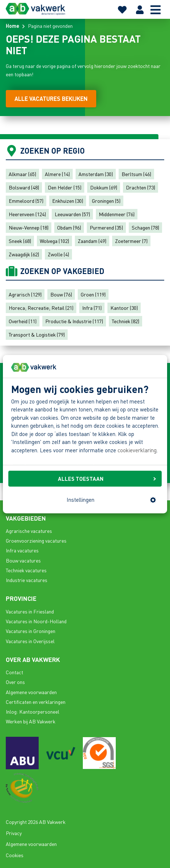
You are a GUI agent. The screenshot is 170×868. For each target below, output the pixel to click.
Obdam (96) (69, 227)
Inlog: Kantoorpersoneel (33, 711)
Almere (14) (57, 174)
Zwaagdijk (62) (24, 254)
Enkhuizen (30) (68, 201)
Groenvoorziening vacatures (36, 540)
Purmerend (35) (106, 227)
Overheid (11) (23, 321)
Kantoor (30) (124, 308)
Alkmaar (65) (22, 174)
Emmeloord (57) (26, 201)
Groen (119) (93, 294)
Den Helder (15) (65, 187)
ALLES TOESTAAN (107, 479)
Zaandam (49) (92, 241)
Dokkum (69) (104, 187)
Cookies (15, 855)
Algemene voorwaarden (31, 692)
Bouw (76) (61, 294)
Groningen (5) (106, 201)
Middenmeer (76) (117, 214)
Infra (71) (92, 308)
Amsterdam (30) (96, 174)
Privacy (14, 833)
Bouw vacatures (23, 560)
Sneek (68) (20, 241)
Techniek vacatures (26, 570)
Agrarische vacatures (29, 531)
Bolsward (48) (24, 187)
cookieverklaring (137, 450)
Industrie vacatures (27, 580)
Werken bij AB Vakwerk (31, 721)
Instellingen (111, 500)
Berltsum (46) (136, 174)
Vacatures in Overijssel (30, 641)
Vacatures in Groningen (31, 631)
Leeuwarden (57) (72, 214)
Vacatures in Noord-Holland (36, 621)
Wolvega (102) (54, 241)
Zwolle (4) (58, 254)
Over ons (15, 682)
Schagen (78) (145, 227)
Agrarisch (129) (25, 294)
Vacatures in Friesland (30, 611)
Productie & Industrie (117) (74, 321)
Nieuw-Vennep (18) (29, 227)
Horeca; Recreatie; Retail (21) (41, 308)
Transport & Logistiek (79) (37, 334)
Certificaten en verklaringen (36, 702)
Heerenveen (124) (27, 214)
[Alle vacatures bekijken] (51, 99)
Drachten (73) (141, 187)
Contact (14, 672)
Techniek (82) (126, 321)
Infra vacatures (22, 550)
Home (12, 26)
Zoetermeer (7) (131, 241)
